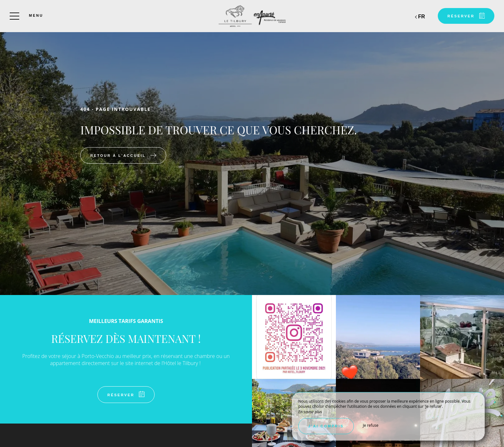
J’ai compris (326, 426)
